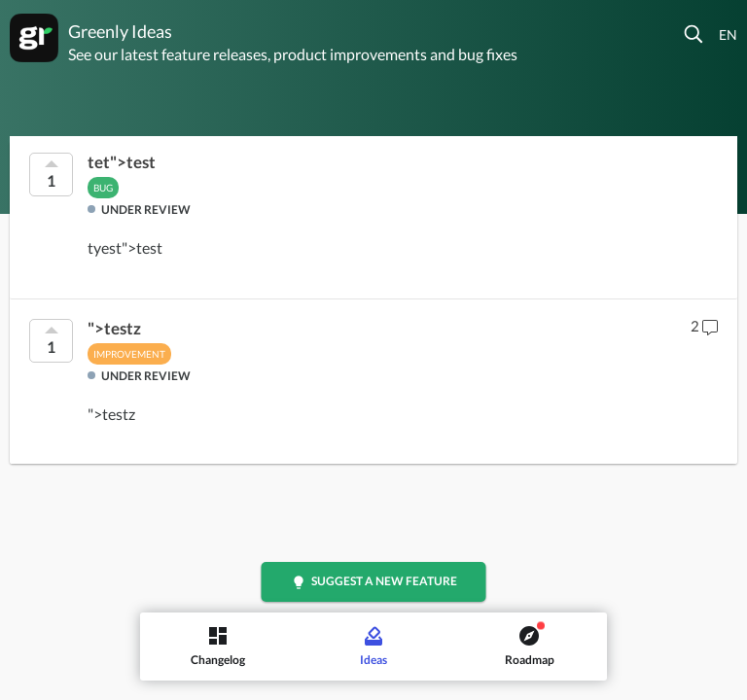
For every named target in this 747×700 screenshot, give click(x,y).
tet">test (122, 162)
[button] (694, 34)
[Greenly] (34, 38)
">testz (114, 329)
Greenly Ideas (120, 31)
